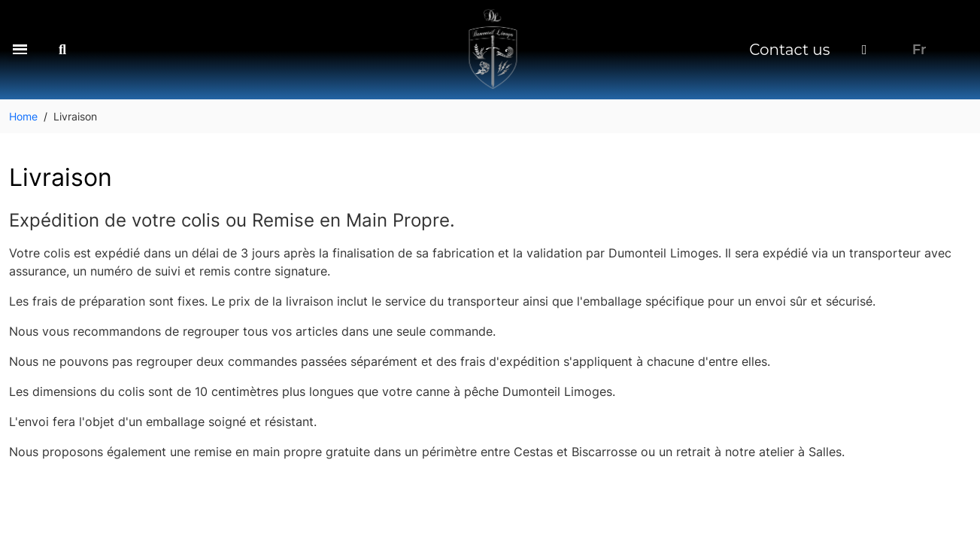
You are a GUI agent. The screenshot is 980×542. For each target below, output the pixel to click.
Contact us (789, 50)
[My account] (865, 50)
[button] (20, 49)
